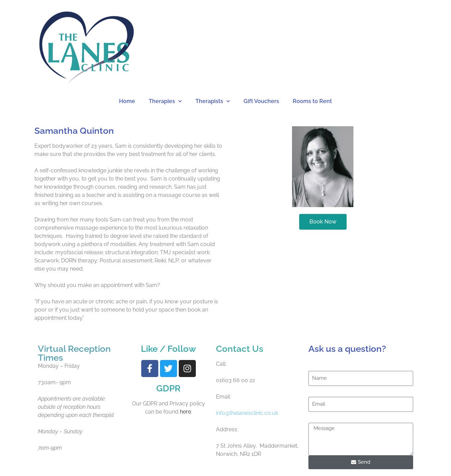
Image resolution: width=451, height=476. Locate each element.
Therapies (165, 101)
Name (316, 364)
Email (315, 390)
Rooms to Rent (312, 101)
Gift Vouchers (261, 101)
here (185, 412)
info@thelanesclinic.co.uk (247, 413)
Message (319, 416)
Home (127, 101)
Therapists (213, 101)
